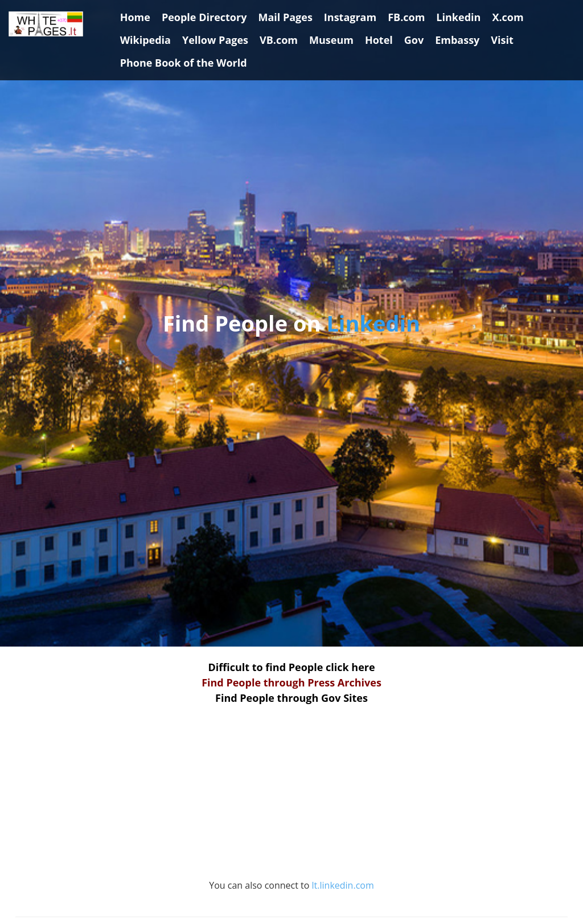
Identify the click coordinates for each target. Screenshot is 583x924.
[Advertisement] (291, 798)
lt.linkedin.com (343, 885)
